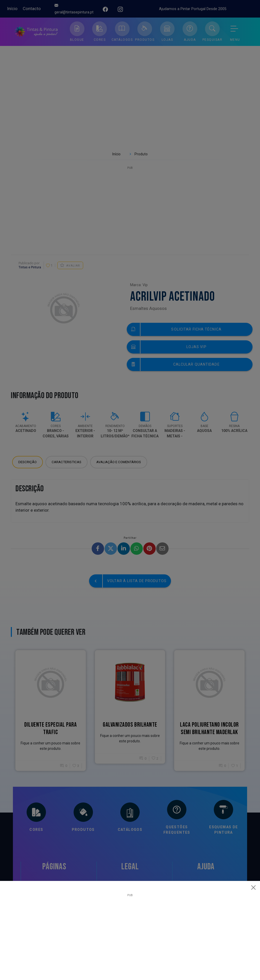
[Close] (254, 887)
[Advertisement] (130, 933)
